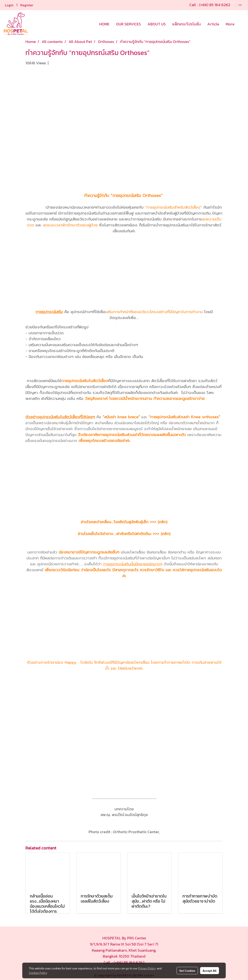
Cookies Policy (38, 973)
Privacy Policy (147, 968)
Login (9, 5)
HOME (104, 24)
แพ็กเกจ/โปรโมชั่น (187, 24)
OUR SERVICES (128, 24)
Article (213, 24)
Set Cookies (187, 970)
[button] (241, 24)
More (230, 24)
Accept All (210, 970)
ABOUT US (157, 24)
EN (238, 5)
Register (27, 5)
